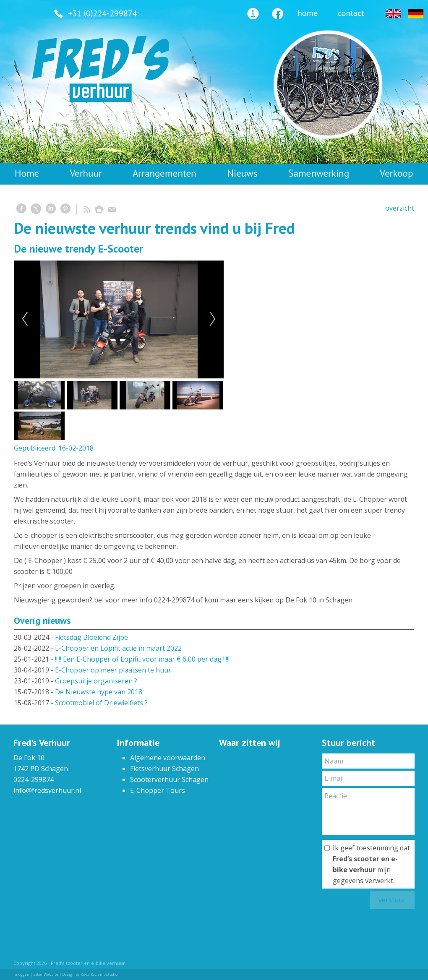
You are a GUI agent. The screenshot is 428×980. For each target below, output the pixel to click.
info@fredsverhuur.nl (47, 790)
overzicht (400, 208)
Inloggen (21, 974)
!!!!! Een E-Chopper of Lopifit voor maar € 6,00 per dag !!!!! (142, 659)
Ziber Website (46, 974)
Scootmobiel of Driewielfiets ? (101, 703)
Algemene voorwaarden (168, 758)
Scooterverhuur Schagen (169, 779)
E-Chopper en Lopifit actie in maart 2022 (118, 648)
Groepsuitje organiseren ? (96, 681)
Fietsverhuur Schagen (164, 769)
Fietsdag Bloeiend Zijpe (91, 637)
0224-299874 (34, 779)
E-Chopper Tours (158, 790)
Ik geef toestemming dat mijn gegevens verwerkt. (371, 864)
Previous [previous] (25, 319)
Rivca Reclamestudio (99, 974)
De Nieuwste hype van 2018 (99, 692)
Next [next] (213, 319)
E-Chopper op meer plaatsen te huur (113, 670)
